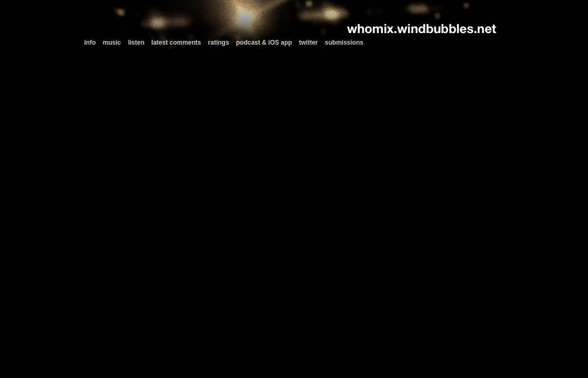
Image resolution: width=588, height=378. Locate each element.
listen (136, 43)
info (90, 43)
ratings (219, 43)
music (112, 43)
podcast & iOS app (264, 43)
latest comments (177, 43)
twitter (308, 43)
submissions (344, 43)
